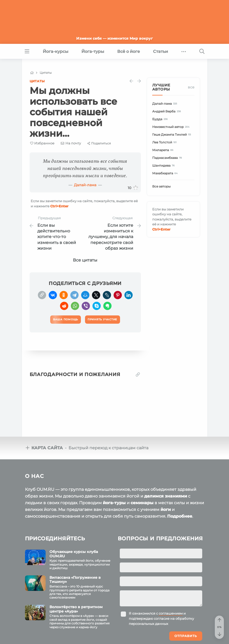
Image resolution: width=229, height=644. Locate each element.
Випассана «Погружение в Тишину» (75, 580)
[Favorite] (42, 143)
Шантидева (164, 165)
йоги (166, 510)
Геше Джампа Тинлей (172, 134)
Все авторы (161, 186)
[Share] (99, 143)
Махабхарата (166, 173)
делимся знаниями (166, 496)
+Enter (59, 206)
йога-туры (114, 503)
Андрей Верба (167, 111)
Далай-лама (85, 185)
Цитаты (37, 81)
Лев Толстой (165, 142)
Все (191, 87)
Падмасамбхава (168, 158)
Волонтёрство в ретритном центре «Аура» (76, 609)
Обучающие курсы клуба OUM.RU (74, 554)
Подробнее (180, 516)
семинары (142, 503)
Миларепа (164, 150)
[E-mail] (71, 143)
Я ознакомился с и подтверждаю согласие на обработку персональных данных (161, 618)
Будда (161, 119)
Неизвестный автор (172, 127)
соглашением (171, 613)
